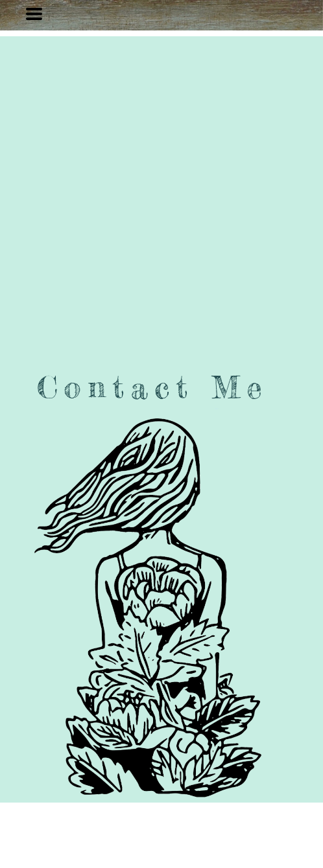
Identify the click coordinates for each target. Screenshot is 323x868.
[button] (34, 14)
